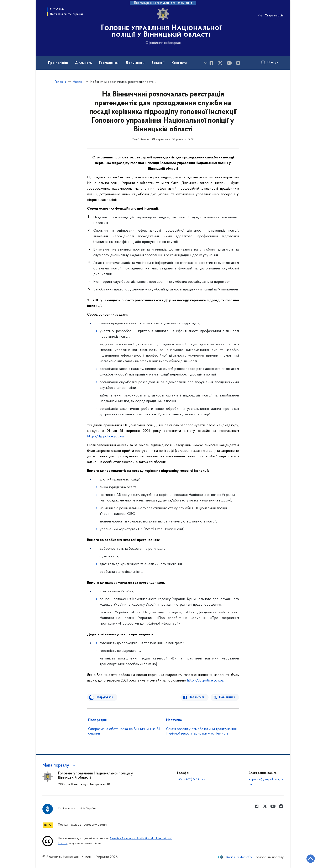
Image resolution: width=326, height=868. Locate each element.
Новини (78, 82)
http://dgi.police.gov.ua (106, 436)
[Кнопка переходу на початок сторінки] (310, 859)
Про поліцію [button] (58, 63)
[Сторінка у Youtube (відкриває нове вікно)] (229, 63)
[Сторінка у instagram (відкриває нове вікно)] (238, 63)
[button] (60, 766)
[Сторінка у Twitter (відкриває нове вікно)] (220, 63)
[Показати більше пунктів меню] (206, 63)
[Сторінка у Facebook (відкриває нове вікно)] (211, 63)
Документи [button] (135, 63)
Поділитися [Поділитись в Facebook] (197, 697)
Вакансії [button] (158, 63)
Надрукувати (104, 697)
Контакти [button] (179, 63)
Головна (60, 82)
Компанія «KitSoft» (239, 857)
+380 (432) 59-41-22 (191, 779)
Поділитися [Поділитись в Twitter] (227, 697)
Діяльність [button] (83, 63)
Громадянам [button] (109, 63)
